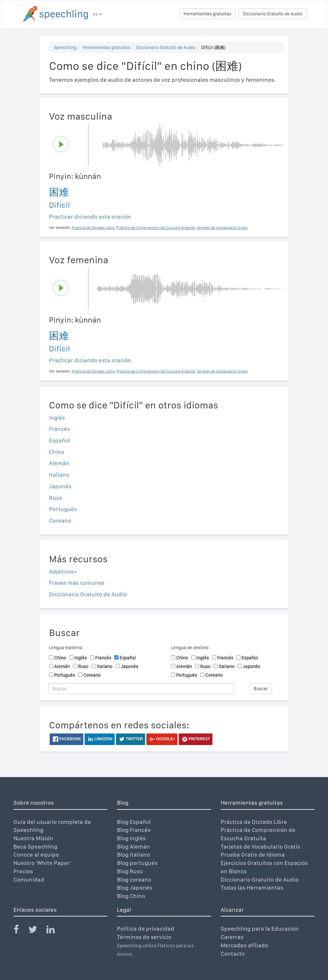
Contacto (233, 954)
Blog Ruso (130, 871)
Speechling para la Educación (260, 929)
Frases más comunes (77, 583)
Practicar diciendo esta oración (90, 217)
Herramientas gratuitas (207, 14)
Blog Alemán (133, 846)
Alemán (59, 463)
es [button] (97, 14)
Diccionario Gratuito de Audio (273, 14)
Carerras (232, 937)
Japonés (60, 486)
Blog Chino (131, 896)
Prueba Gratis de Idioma (253, 854)
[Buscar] (141, 689)
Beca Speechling (35, 846)
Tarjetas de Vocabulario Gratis (260, 846)
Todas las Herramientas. (253, 888)
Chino (57, 452)
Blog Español (134, 822)
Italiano (59, 475)
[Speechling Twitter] (37, 931)
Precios (23, 871)
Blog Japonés (135, 888)
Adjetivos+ (63, 571)
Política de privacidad (146, 929)
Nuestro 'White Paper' (42, 863)
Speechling (65, 47)
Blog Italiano (133, 854)
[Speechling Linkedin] (55, 931)
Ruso (56, 498)
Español (60, 440)
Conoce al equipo (36, 854)
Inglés (57, 418)
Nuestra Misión (33, 838)
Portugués (63, 509)
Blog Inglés (131, 838)
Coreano (60, 520)
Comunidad (29, 879)
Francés (59, 429)
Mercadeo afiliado (244, 945)
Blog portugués (137, 863)
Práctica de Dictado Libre (254, 822)
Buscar (261, 689)
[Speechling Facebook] (20, 931)
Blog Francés (134, 830)
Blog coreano (134, 879)
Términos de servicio (144, 937)
